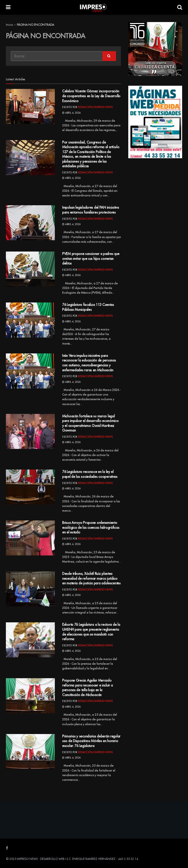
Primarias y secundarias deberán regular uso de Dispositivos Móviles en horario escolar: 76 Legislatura (91, 741)
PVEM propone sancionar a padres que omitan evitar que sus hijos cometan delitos (91, 259)
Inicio (9, 25)
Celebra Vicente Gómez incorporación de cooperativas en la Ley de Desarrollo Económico (91, 96)
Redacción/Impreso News (95, 107)
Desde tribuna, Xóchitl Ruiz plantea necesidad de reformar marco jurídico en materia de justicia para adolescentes (91, 578)
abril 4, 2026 (71, 113)
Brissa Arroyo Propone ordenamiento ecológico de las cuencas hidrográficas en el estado (91, 527)
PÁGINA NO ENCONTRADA (35, 25)
